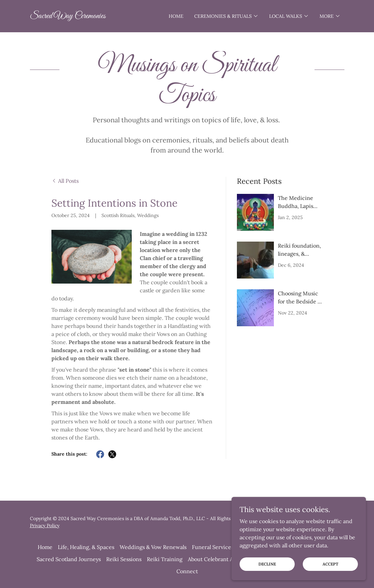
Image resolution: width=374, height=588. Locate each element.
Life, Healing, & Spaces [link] (86, 547)
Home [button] (45, 547)
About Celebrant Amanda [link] (219, 559)
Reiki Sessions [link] (124, 559)
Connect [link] (187, 571)
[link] (68, 16)
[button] (226, 16)
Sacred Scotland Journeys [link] (69, 559)
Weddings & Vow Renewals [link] (153, 547)
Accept (330, 564)
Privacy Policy (45, 526)
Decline (267, 564)
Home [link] (176, 16)
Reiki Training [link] (165, 559)
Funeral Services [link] (213, 547)
